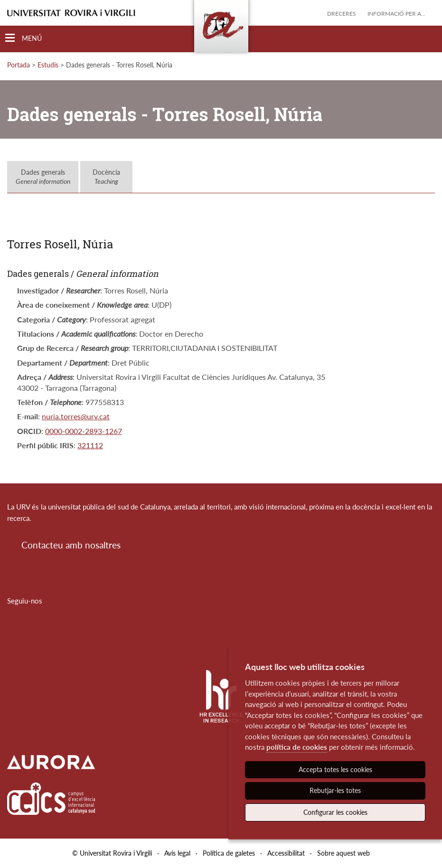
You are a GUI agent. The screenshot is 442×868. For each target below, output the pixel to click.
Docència (106, 177)
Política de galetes (229, 853)
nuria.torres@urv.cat (76, 416)
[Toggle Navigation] (24, 38)
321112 (90, 445)
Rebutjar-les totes (335, 790)
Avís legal (177, 853)
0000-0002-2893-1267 (84, 431)
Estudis (48, 65)
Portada (19, 65)
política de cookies (297, 747)
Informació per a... (396, 14)
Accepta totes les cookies (335, 769)
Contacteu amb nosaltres (71, 545)
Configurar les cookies (335, 812)
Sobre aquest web (343, 853)
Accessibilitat (286, 853)
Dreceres (342, 14)
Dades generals (43, 177)
